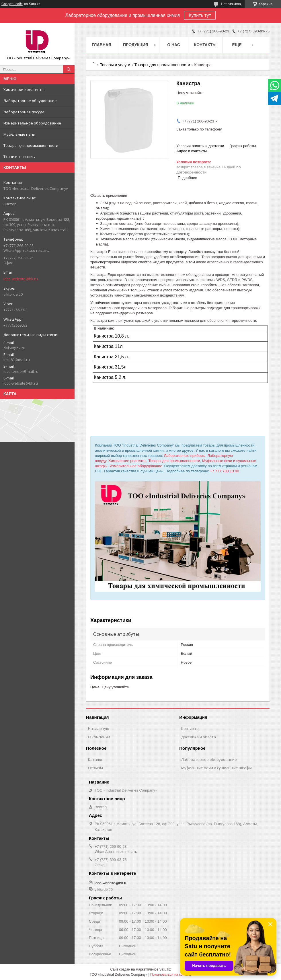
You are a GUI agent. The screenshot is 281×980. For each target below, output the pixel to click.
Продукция (136, 45)
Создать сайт (12, 4)
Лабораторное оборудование (209, 759)
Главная (102, 45)
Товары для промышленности (31, 145)
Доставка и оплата (199, 737)
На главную (99, 728)
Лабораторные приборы (185, 456)
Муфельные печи (19, 134)
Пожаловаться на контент (171, 975)
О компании (99, 737)
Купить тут (200, 15)
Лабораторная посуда (24, 112)
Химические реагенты (24, 89)
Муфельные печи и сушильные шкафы (216, 768)
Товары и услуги (115, 65)
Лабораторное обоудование (30, 101)
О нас (174, 45)
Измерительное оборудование (32, 123)
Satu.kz (165, 969)
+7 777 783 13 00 (225, 471)
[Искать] (69, 69)
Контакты (205, 45)
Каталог (95, 759)
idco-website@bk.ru (21, 279)
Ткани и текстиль (19, 157)
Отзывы (95, 768)
